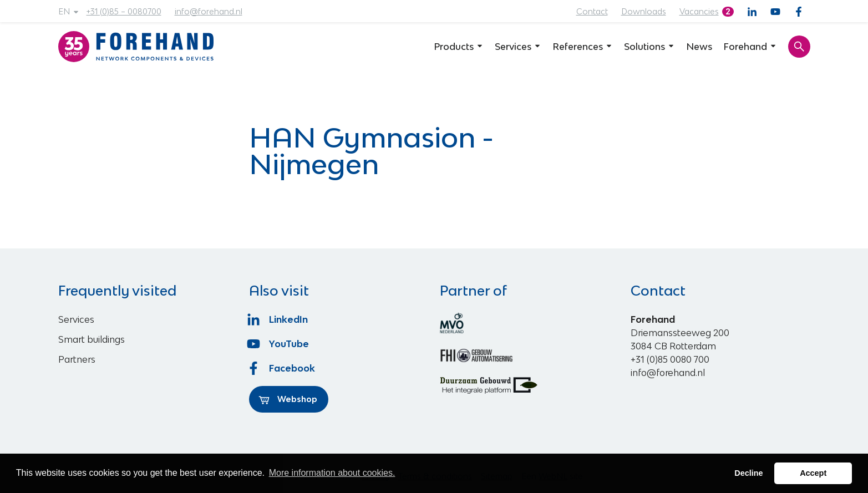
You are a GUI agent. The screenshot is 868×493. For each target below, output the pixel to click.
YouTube (279, 344)
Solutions (649, 47)
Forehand (750, 47)
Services (518, 47)
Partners (77, 359)
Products (459, 47)
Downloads (644, 11)
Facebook (282, 368)
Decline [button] (748, 473)
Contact (592, 11)
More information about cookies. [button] (332, 473)
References (583, 47)
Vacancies (699, 11)
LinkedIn (279, 319)
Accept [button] (813, 473)
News (699, 47)
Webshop (288, 399)
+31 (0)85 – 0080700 (124, 11)
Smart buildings (92, 339)
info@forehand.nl (209, 11)
